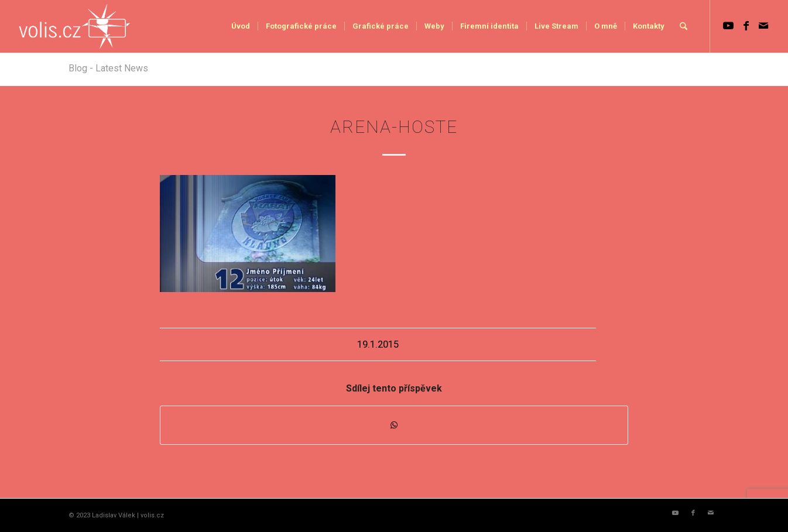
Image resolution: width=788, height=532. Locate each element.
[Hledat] (683, 26)
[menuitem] (241, 26)
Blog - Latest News (108, 68)
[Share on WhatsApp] (394, 425)
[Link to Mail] (763, 26)
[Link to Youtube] (728, 26)
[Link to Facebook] (746, 26)
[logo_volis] (75, 26)
